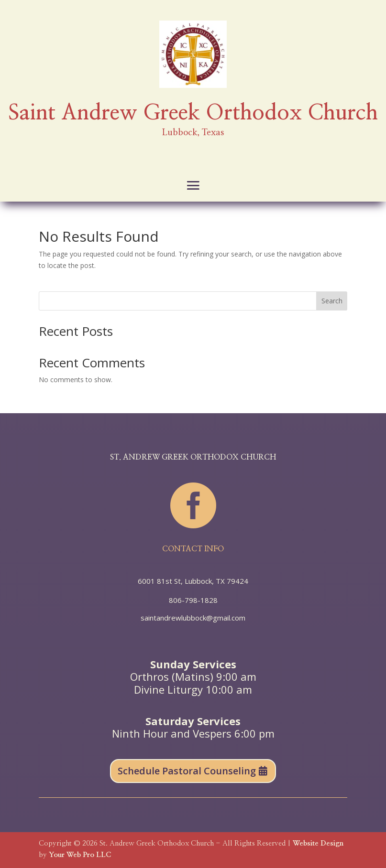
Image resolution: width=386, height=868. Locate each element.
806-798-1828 (193, 600)
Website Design (318, 843)
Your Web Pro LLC (80, 855)
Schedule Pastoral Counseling (187, 771)
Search (332, 301)
